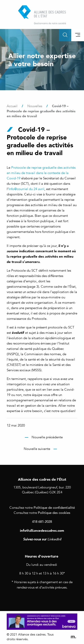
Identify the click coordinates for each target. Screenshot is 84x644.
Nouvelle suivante (37, 449)
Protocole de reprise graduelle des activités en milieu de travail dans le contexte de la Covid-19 (41, 173)
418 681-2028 (42, 521)
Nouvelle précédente (47, 437)
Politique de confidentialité (54, 507)
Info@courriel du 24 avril (26, 189)
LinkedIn (54, 539)
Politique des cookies (54, 513)
